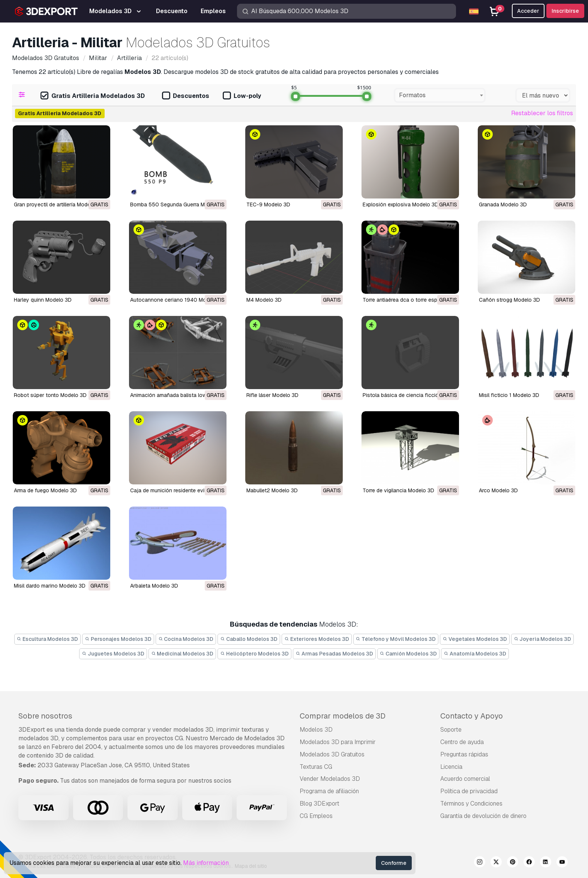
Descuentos (186, 96)
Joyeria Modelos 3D (543, 639)
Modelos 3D (316, 730)
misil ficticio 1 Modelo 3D (509, 395)
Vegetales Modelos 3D (475, 639)
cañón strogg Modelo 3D (509, 300)
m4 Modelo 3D (264, 300)
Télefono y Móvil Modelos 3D (396, 639)
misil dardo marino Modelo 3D (50, 586)
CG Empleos (316, 816)
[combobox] (440, 95)
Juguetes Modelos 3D (113, 654)
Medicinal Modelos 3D (182, 654)
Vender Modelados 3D (330, 779)
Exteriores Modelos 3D (317, 639)
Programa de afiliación (329, 791)
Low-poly (242, 96)
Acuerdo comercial (465, 779)
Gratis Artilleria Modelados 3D (93, 96)
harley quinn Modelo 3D (43, 300)
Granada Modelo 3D (503, 204)
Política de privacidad (469, 791)
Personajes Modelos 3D (118, 639)
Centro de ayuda (462, 742)
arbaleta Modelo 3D (154, 586)
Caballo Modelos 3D (249, 639)
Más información (206, 863)
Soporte (451, 730)
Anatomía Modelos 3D (475, 654)
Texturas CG (316, 767)
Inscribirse (565, 11)
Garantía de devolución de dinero (483, 816)
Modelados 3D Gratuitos (332, 754)
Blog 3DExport (319, 804)
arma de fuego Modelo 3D (45, 490)
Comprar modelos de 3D (343, 716)
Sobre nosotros (45, 716)
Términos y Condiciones (471, 804)
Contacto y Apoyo (472, 716)
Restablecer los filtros (542, 113)
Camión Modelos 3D (409, 654)
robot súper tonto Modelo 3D (50, 395)
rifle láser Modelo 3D (272, 395)
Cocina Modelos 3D (186, 639)
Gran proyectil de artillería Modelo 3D (58, 204)
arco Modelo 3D (498, 490)
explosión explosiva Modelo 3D (400, 204)
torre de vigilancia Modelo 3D (398, 490)
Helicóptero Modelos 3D (254, 654)
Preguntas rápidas (464, 754)
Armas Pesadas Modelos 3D (334, 654)
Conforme (394, 863)
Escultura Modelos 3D (48, 639)
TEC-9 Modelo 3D (268, 204)
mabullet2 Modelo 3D (272, 490)
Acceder (528, 11)
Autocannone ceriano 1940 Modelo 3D (178, 300)
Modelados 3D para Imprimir (338, 742)
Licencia (451, 767)
